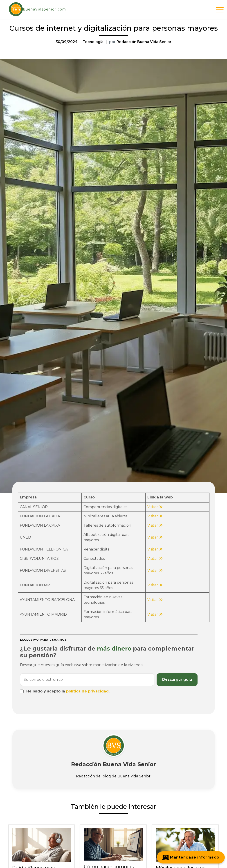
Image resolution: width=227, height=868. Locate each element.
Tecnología (93, 42)
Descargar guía (177, 680)
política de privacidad (87, 691)
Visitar (153, 507)
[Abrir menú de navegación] (220, 11)
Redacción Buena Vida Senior (144, 42)
